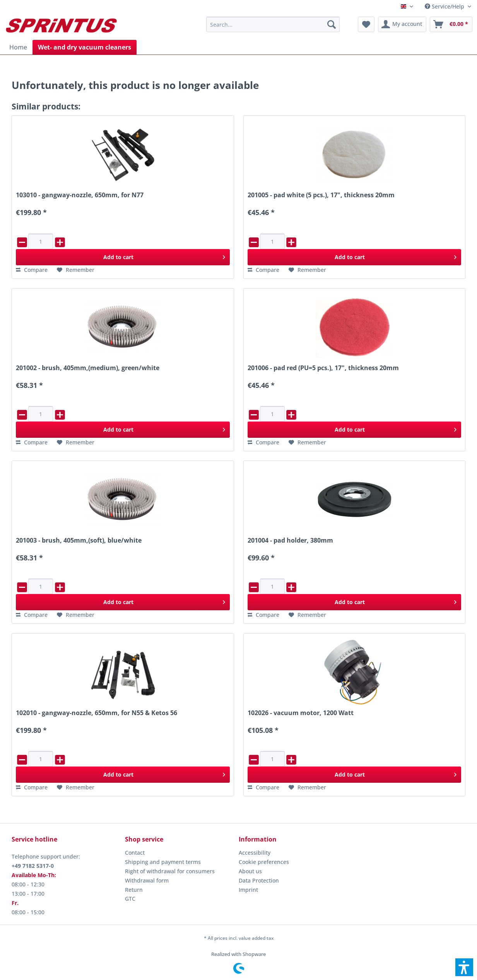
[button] (464, 967)
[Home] (18, 47)
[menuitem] (448, 6)
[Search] (332, 24)
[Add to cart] (123, 257)
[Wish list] (366, 24)
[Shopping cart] (451, 24)
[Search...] (273, 24)
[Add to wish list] (76, 270)
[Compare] (32, 270)
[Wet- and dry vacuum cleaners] (85, 47)
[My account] (402, 24)
